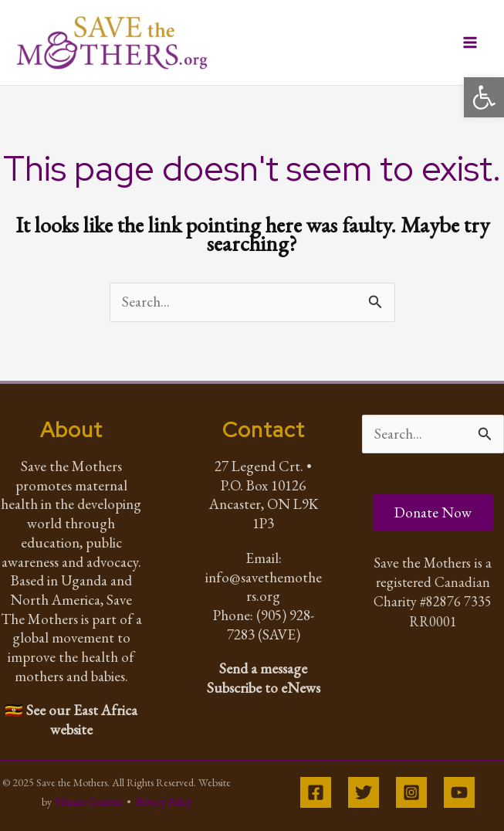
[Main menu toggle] (470, 43)
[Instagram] (411, 792)
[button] (484, 97)
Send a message (263, 668)
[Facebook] (316, 792)
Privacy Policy (164, 802)
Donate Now (433, 512)
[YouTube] (459, 792)
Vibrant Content (88, 802)
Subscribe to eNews (264, 688)
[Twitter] (364, 792)
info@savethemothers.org (264, 587)
